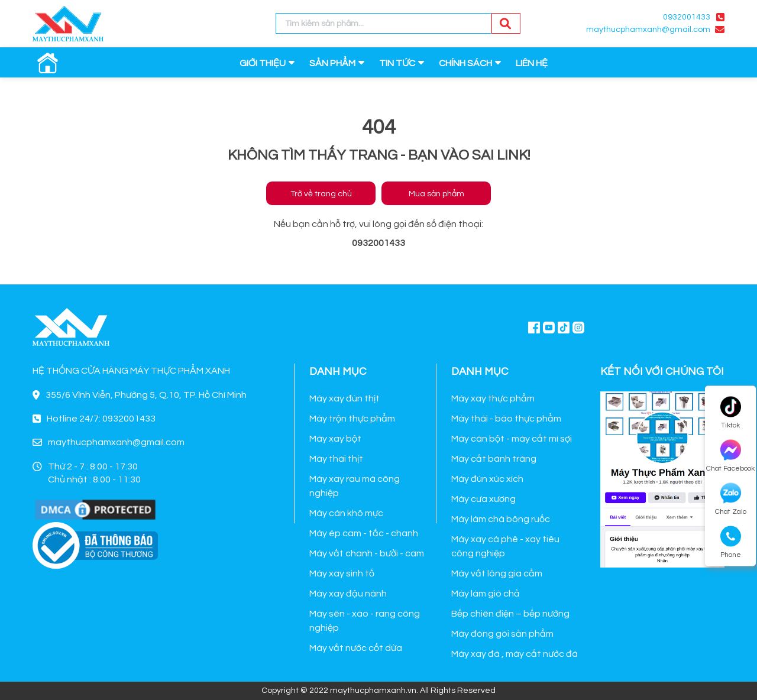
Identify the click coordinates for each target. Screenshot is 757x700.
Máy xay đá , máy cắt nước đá (515, 654)
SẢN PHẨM (332, 63)
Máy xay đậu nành (348, 594)
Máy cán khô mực (346, 513)
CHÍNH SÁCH (465, 63)
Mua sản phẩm (436, 194)
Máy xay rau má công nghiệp (355, 486)
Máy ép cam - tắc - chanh (364, 533)
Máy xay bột (335, 439)
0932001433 (687, 17)
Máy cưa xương (483, 499)
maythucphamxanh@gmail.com (648, 30)
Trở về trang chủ (321, 194)
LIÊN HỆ (532, 63)
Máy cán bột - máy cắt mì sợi (512, 439)
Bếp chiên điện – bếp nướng (510, 614)
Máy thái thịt (336, 459)
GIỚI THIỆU (263, 63)
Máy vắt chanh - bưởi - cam (367, 553)
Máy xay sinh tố (342, 573)
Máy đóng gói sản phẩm (502, 634)
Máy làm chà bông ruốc (501, 519)
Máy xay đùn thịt (344, 398)
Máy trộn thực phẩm (352, 419)
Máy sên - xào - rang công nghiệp (365, 621)
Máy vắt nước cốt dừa (356, 648)
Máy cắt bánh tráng (494, 459)
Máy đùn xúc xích (487, 479)
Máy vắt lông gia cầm (497, 573)
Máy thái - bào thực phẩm (506, 419)
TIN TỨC (397, 63)
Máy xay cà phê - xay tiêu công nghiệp (505, 546)
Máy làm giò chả (486, 594)
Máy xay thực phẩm (493, 398)
